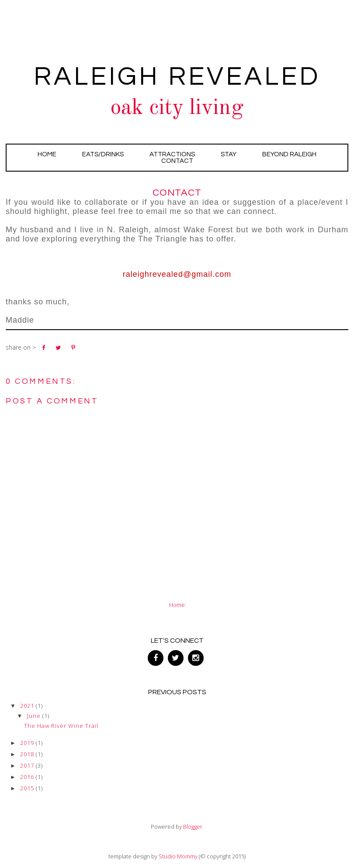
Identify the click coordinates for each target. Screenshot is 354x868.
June (34, 716)
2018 (27, 754)
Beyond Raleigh (289, 154)
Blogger (193, 827)
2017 (27, 765)
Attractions (172, 154)
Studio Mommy (178, 856)
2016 (27, 777)
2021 (27, 706)
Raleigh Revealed (177, 77)
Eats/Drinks (103, 154)
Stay (229, 154)
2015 (27, 788)
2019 (27, 743)
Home (47, 154)
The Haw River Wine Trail (61, 726)
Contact (177, 161)
